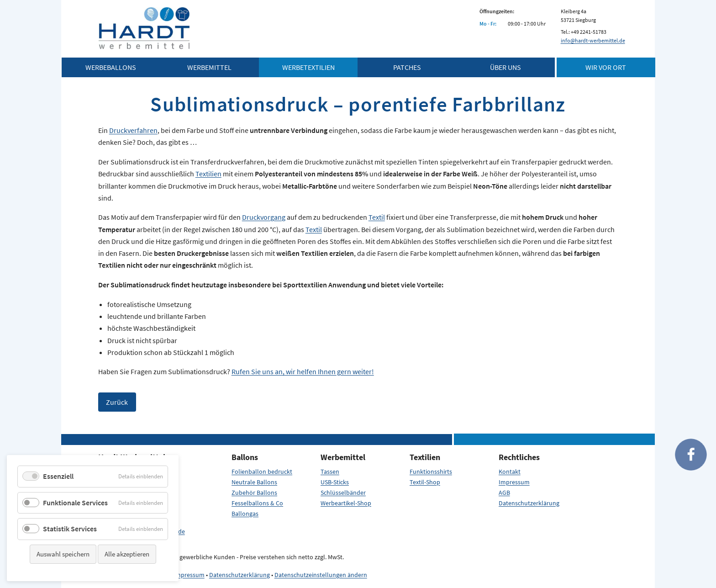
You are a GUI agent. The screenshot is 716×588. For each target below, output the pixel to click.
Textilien (208, 174)
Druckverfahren (133, 130)
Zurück (117, 402)
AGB (504, 493)
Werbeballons (111, 67)
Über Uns (505, 67)
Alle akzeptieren (127, 554)
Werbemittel (209, 67)
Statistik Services (70, 529)
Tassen (330, 471)
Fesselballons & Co (257, 503)
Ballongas (245, 514)
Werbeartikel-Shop (346, 503)
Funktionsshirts (431, 471)
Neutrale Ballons (254, 482)
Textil (377, 217)
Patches (407, 67)
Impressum (514, 482)
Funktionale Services (75, 503)
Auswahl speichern (63, 554)
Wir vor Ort (606, 67)
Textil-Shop (425, 482)
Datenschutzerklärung (529, 503)
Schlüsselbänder (343, 493)
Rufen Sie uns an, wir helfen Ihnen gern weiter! (303, 371)
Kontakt (510, 471)
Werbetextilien (308, 67)
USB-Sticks (335, 482)
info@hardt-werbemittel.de (593, 40)
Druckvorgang (264, 217)
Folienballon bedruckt (262, 471)
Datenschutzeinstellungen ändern (321, 575)
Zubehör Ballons (254, 493)
